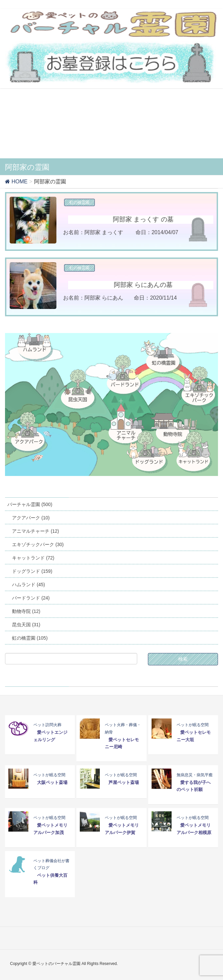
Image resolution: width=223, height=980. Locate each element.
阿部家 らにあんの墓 (143, 285)
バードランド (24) (31, 598)
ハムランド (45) (29, 585)
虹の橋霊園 (79, 202)
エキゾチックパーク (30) (38, 544)
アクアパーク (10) (31, 518)
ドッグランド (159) (32, 571)
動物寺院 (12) (26, 611)
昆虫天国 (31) (26, 625)
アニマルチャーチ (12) (36, 531)
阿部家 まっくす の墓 (143, 219)
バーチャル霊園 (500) (30, 504)
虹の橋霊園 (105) (30, 638)
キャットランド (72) (33, 558)
